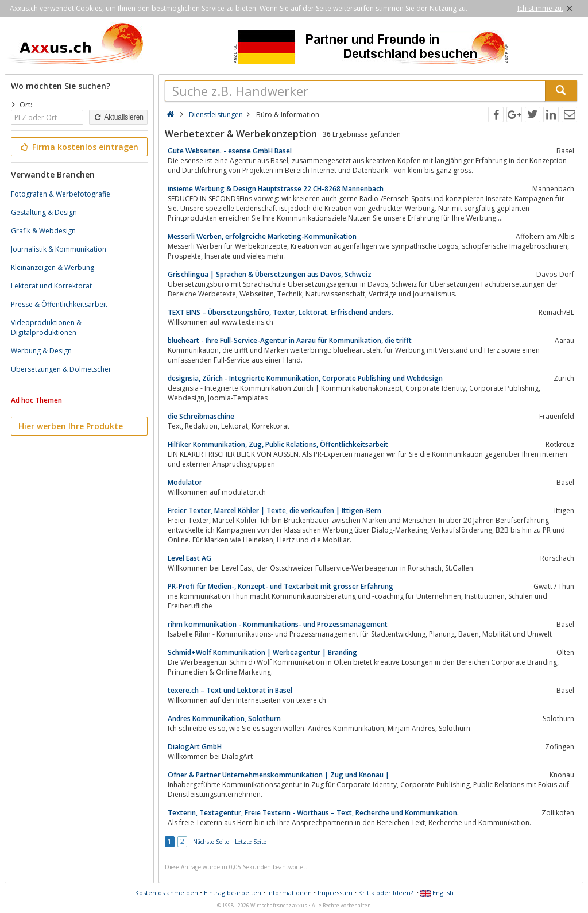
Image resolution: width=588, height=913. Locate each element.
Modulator (185, 482)
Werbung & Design (41, 351)
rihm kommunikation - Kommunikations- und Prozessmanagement (278, 624)
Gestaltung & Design (44, 212)
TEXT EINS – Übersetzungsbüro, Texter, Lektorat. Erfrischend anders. (281, 312)
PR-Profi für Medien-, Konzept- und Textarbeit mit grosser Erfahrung (281, 586)
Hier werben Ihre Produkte (71, 426)
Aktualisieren (118, 117)
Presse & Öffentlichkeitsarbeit (59, 304)
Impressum (335, 893)
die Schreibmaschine (201, 416)
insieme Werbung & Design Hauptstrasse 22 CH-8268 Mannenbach (276, 189)
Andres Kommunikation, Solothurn (224, 719)
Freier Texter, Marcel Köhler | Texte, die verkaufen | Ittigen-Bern (274, 511)
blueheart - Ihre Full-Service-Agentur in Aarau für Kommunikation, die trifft (290, 340)
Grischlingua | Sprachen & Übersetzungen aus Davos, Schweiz (270, 274)
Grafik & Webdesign (43, 231)
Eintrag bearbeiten (233, 893)
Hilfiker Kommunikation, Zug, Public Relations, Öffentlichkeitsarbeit (278, 444)
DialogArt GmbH (195, 747)
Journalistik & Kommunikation (59, 249)
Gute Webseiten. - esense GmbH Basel (230, 151)
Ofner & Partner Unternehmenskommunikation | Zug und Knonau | (278, 775)
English (437, 893)
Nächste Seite (211, 842)
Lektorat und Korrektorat (51, 286)
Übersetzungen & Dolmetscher (61, 369)
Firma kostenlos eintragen (78, 147)
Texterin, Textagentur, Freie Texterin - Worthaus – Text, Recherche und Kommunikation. (313, 813)
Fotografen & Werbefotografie (61, 194)
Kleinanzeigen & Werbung (53, 267)
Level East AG (189, 558)
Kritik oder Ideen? (386, 893)
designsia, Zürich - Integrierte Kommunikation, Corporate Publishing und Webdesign (305, 378)
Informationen (289, 893)
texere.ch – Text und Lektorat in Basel (230, 690)
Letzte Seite (251, 842)
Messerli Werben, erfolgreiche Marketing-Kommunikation (262, 236)
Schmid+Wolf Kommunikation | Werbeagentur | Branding (262, 652)
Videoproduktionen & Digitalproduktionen (46, 328)
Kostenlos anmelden (167, 893)
